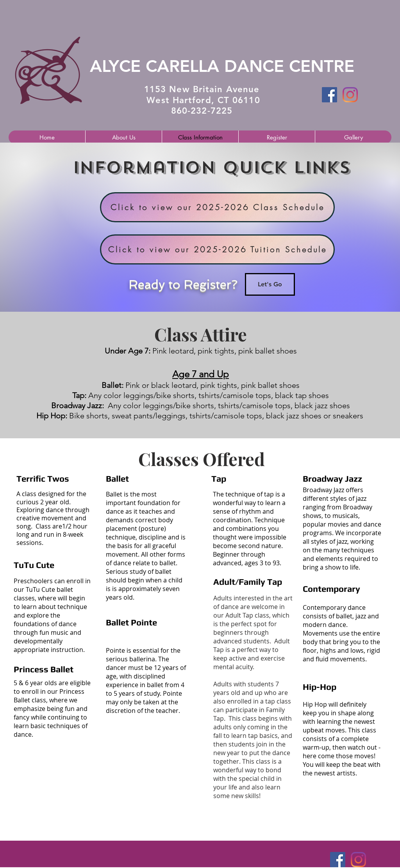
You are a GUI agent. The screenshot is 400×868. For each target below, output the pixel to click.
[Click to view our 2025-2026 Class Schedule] (217, 207)
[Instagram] (350, 95)
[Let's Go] (270, 284)
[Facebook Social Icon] (329, 95)
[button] (123, 137)
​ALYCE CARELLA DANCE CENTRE (222, 66)
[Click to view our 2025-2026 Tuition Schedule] (217, 249)
